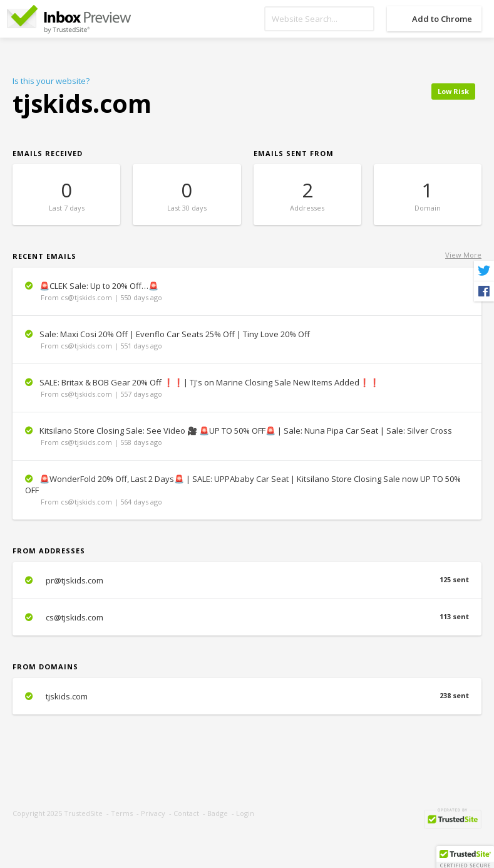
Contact (186, 813)
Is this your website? (51, 81)
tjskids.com (247, 696)
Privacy (153, 813)
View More (463, 255)
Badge (218, 813)
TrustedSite (83, 813)
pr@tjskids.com (247, 580)
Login (245, 813)
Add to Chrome (442, 19)
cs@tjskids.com (247, 617)
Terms (122, 813)
